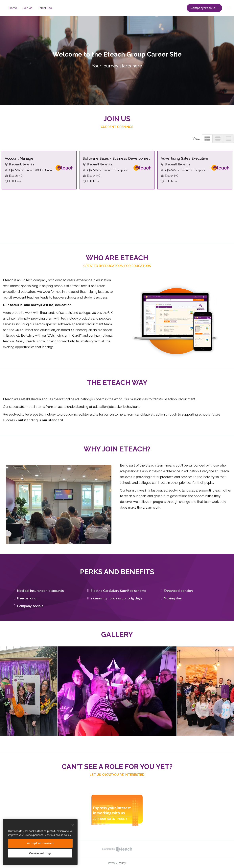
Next (225, 692)
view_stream (218, 139)
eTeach (117, 849)
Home (13, 8)
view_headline (229, 139)
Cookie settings (40, 853)
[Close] (73, 825)
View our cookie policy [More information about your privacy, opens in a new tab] (58, 835)
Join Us (28, 8)
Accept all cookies (40, 843)
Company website (204, 8)
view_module (207, 139)
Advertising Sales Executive (184, 158)
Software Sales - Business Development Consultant (117, 158)
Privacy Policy (117, 863)
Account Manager (20, 158)
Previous (9, 692)
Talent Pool (46, 8)
